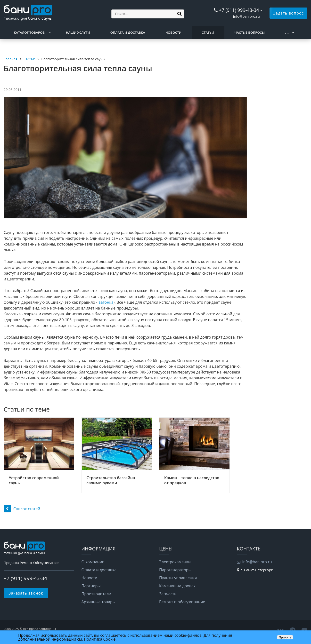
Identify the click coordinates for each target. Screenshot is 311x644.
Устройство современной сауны (34, 480)
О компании (93, 562)
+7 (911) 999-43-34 (239, 10)
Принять (285, 637)
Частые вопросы (249, 32)
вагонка (106, 302)
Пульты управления (178, 578)
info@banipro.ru (246, 16)
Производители (96, 594)
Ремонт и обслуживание (182, 602)
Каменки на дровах (177, 586)
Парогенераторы (175, 570)
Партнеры (91, 586)
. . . (287, 32)
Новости (173, 32)
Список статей (22, 509)
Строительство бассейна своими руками (111, 480)
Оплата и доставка (128, 32)
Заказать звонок (26, 593)
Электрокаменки (175, 562)
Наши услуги (78, 32)
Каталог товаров (29, 32)
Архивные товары (99, 602)
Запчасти (168, 594)
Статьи (208, 32)
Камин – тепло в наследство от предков (192, 480)
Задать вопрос (288, 13)
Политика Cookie (100, 639)
